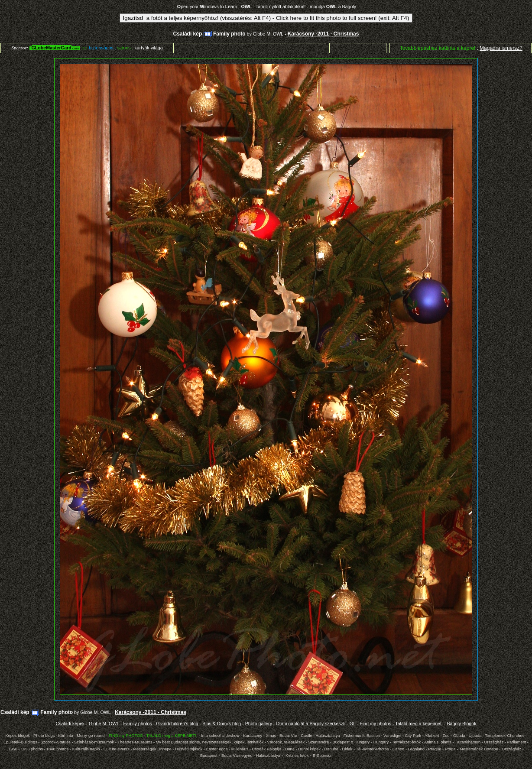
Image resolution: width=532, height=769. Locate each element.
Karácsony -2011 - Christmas (323, 34)
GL (353, 724)
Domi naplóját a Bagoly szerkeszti (311, 724)
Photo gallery (259, 724)
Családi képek (70, 724)
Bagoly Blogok (461, 724)
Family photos (137, 724)
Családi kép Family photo (209, 34)
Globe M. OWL (268, 34)
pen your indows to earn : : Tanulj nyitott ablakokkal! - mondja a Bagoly (267, 6)
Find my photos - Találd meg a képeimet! (401, 724)
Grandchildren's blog (177, 724)
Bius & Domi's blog (222, 724)
